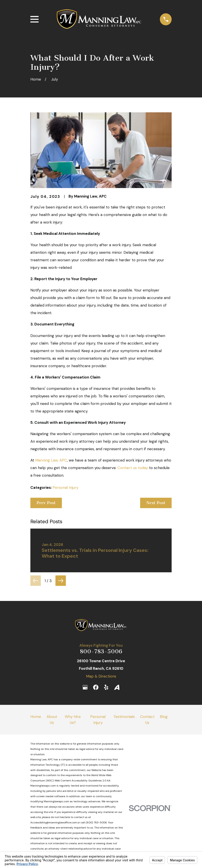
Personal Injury (65, 488)
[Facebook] (96, 687)
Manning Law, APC (51, 460)
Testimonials (124, 717)
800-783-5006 (101, 651)
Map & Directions (101, 676)
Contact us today (133, 468)
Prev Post (46, 503)
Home (36, 717)
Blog (164, 717)
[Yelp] (106, 687)
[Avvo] (117, 687)
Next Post (156, 503)
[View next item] (61, 581)
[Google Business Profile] (85, 687)
